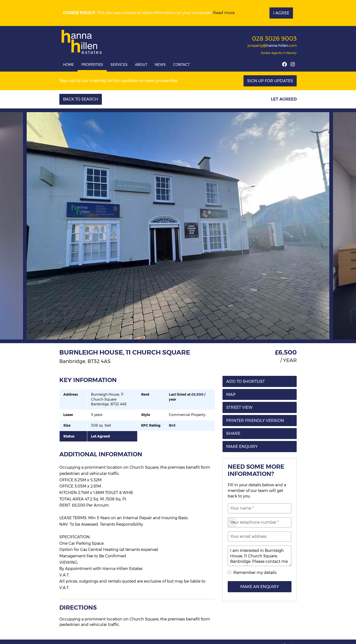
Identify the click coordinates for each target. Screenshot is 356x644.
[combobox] (232, 522)
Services (119, 65)
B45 (172, 425)
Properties (92, 65)
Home (68, 65)
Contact (181, 65)
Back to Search (81, 99)
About (141, 65)
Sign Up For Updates (270, 81)
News (160, 65)
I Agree (281, 13)
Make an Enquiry (260, 587)
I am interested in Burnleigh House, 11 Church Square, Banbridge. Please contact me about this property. (260, 556)
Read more (224, 13)
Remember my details (255, 573)
